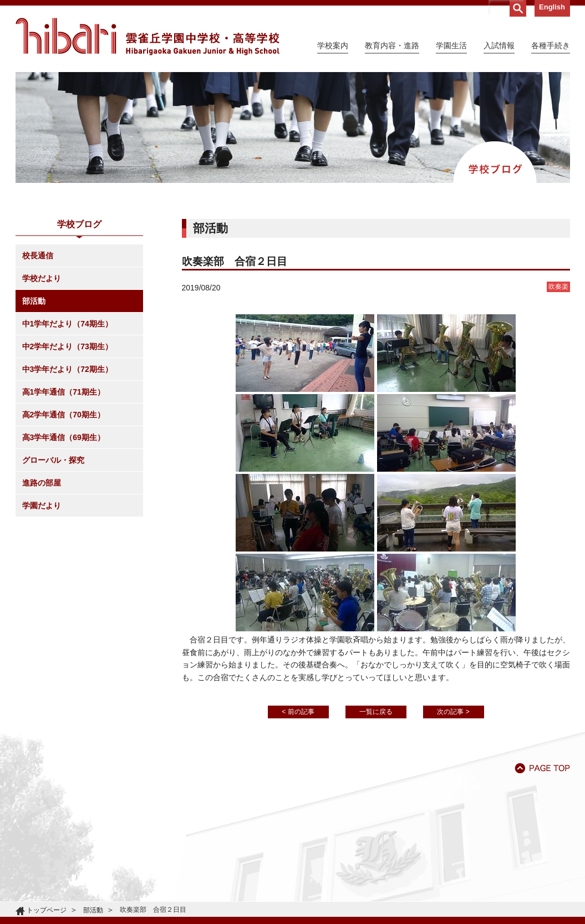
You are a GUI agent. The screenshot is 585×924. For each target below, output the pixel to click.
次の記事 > (453, 712)
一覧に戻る (376, 712)
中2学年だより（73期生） (67, 346)
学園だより (42, 506)
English (552, 7)
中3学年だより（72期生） (67, 369)
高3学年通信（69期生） (63, 437)
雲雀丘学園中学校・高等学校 (147, 37)
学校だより (42, 278)
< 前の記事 (298, 712)
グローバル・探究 (53, 460)
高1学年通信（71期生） (63, 392)
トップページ (47, 910)
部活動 (34, 301)
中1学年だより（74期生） (67, 324)
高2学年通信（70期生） (63, 415)
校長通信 (38, 256)
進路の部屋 (42, 483)
